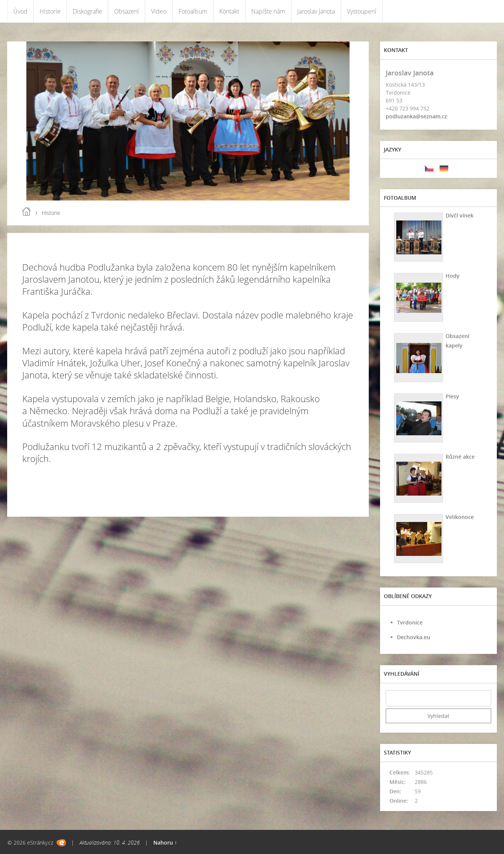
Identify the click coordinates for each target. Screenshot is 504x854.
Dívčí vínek (460, 215)
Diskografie (87, 11)
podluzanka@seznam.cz (416, 116)
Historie (50, 11)
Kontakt (229, 11)
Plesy (452, 396)
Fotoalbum (193, 11)
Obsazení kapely (457, 341)
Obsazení (127, 11)
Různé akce (460, 457)
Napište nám (268, 11)
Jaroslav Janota (316, 11)
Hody (453, 276)
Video (159, 11)
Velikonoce (460, 517)
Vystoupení (362, 11)
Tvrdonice (410, 622)
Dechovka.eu (414, 637)
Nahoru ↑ (165, 843)
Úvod (20, 11)
